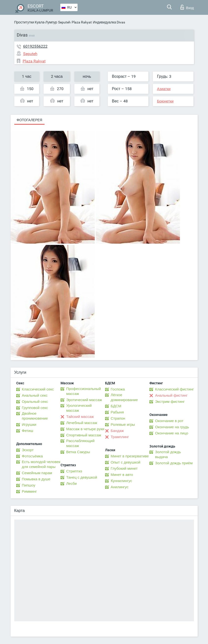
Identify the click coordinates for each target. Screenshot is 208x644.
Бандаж (117, 431)
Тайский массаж (80, 417)
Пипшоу (29, 485)
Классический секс (38, 389)
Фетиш (28, 431)
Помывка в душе (36, 479)
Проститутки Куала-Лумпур (36, 22)
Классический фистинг (174, 389)
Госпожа (118, 389)
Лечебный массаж (82, 423)
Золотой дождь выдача (168, 454)
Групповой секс (35, 408)
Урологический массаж (79, 408)
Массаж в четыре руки (85, 429)
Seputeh (64, 22)
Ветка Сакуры (78, 452)
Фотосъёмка (32, 456)
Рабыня (117, 412)
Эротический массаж (84, 400)
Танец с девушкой (82, 477)
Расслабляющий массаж (80, 443)
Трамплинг (120, 437)
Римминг (29, 491)
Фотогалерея (30, 120)
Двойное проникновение (35, 416)
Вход (187, 7)
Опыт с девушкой (126, 462)
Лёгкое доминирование (124, 397)
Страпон (118, 418)
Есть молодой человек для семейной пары (41, 464)
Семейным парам (37, 473)
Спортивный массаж (84, 435)
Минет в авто (122, 475)
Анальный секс (35, 395)
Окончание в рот (169, 421)
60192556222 (35, 46)
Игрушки (29, 425)
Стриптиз (74, 471)
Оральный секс (35, 402)
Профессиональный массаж (84, 391)
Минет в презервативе (130, 456)
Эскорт (28, 450)
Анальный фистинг (171, 395)
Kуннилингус (121, 481)
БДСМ (116, 406)
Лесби (72, 484)
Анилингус (120, 487)
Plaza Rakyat (82, 22)
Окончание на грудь (172, 427)
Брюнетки (165, 101)
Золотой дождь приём (174, 463)
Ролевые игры (123, 425)
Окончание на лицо (172, 433)
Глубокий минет (124, 468)
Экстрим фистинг (170, 402)
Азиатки (164, 89)
